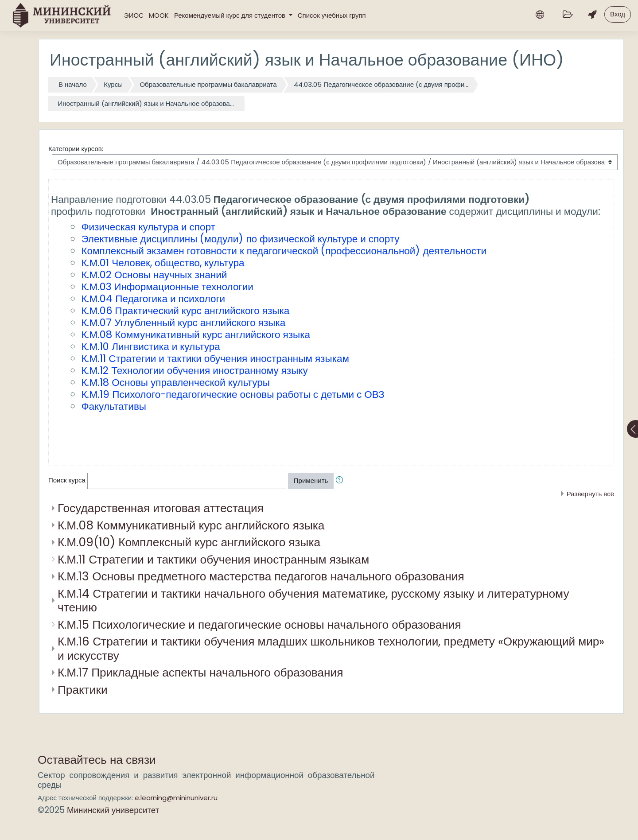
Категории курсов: (76, 149)
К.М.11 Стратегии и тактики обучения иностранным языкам (213, 559)
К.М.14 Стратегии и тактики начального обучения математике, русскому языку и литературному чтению (313, 601)
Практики (83, 690)
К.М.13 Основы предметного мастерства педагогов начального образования (261, 576)
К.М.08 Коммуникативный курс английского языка (191, 525)
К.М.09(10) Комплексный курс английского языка (189, 542)
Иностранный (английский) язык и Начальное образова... (146, 103)
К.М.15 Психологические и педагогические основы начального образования (259, 624)
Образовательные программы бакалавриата (208, 84)
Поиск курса (67, 480)
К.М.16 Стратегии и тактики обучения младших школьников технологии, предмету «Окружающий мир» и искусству (331, 648)
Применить (311, 480)
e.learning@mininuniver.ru (176, 798)
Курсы (113, 84)
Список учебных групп (332, 15)
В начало (73, 84)
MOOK (159, 15)
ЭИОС (134, 15)
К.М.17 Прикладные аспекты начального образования (200, 672)
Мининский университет (113, 810)
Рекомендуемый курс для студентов (231, 15)
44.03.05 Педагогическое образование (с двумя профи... (381, 84)
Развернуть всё (590, 494)
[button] (341, 481)
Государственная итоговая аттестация (161, 508)
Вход (618, 14)
